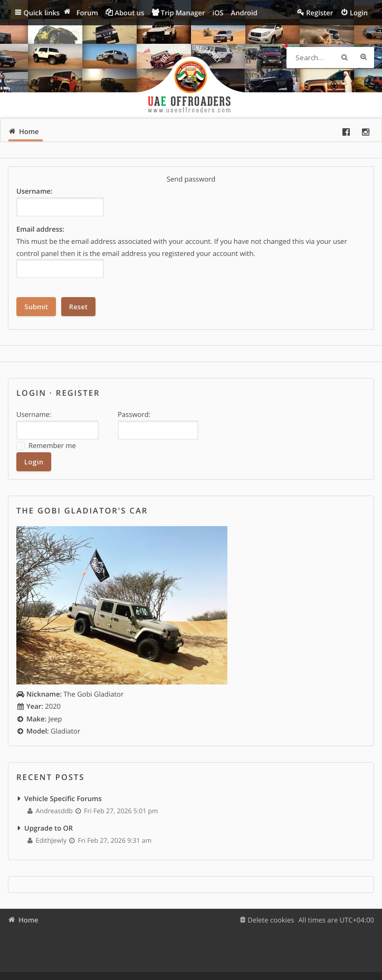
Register (78, 393)
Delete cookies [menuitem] (271, 920)
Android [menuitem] (244, 13)
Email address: (40, 229)
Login (31, 393)
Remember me (46, 446)
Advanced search (364, 58)
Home (28, 920)
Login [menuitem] (359, 13)
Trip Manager (183, 13)
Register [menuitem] (319, 13)
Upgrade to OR (49, 828)
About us (129, 13)
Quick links (42, 13)
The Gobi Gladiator (70, 694)
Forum (87, 13)
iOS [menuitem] (218, 13)
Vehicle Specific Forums (63, 798)
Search (345, 58)
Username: (34, 191)
